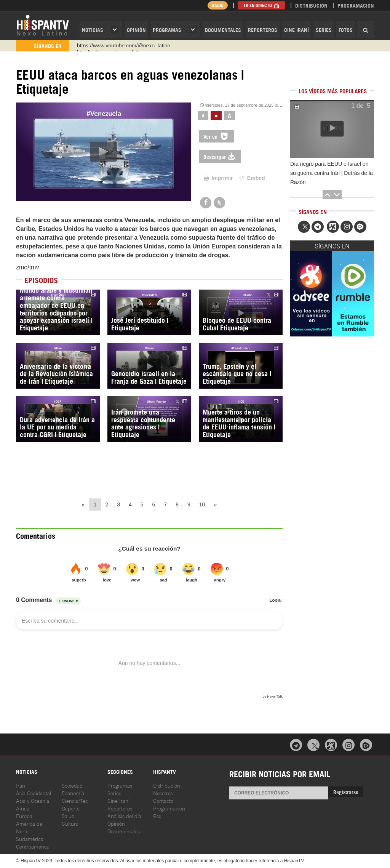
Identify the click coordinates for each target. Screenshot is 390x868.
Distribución (311, 5)
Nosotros (163, 793)
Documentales (223, 30)
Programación (356, 5)
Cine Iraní (296, 30)
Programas (167, 30)
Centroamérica (33, 846)
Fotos (346, 30)
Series (324, 30)
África (23, 808)
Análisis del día (124, 816)
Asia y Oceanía (33, 800)
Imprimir (218, 178)
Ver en (217, 136)
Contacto (163, 800)
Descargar (220, 156)
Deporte (71, 808)
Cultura (70, 823)
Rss (157, 816)
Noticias (93, 30)
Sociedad (72, 785)
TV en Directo (261, 5)
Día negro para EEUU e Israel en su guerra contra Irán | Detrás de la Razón (332, 173)
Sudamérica (30, 838)
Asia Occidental (34, 793)
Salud (68, 816)
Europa (24, 816)
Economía (73, 793)
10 (202, 504)
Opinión (116, 823)
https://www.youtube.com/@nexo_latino (124, 46)
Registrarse (346, 792)
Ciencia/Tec (75, 800)
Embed (251, 178)
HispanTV (43, 25)
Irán (21, 785)
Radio (218, 5)
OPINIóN (136, 30)
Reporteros (263, 30)
